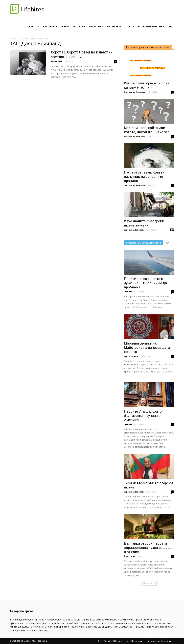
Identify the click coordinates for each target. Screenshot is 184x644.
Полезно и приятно (151, 26)
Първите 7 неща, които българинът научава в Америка (143, 416)
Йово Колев (56, 61)
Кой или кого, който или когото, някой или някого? (146, 130)
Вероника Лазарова (134, 230)
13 (173, 185)
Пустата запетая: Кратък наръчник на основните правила (144, 177)
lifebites (128, 292)
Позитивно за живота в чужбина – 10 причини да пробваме (145, 283)
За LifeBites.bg (105, 641)
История (79, 26)
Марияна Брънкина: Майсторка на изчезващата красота (147, 348)
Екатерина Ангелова (135, 92)
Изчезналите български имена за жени (144, 223)
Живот (34, 26)
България (50, 26)
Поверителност (122, 641)
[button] (170, 26)
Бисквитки (137, 641)
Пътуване (114, 26)
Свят (65, 26)
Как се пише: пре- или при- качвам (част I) (146, 85)
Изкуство (96, 26)
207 (172, 230)
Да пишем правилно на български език (148, 47)
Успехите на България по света (143, 243)
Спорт (130, 26)
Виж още (149, 583)
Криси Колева (131, 356)
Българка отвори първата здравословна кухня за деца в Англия (148, 548)
